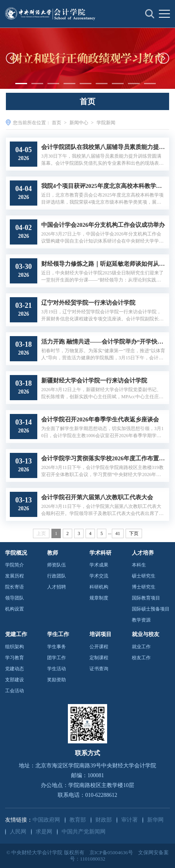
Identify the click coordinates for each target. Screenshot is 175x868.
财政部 (104, 820)
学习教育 (15, 658)
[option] (87, 58)
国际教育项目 (146, 598)
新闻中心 (79, 123)
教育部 (78, 820)
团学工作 (57, 658)
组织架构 (15, 647)
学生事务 (57, 647)
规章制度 (99, 598)
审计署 (129, 820)
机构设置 (15, 609)
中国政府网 (46, 820)
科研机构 (99, 587)
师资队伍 (57, 565)
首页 (57, 123)
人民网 (18, 832)
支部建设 (15, 680)
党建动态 (15, 669)
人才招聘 (57, 587)
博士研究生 (144, 587)
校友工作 (141, 658)
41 (118, 533)
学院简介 (15, 565)
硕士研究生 (144, 576)
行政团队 (57, 576)
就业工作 (141, 647)
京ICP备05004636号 (111, 852)
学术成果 (99, 565)
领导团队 (15, 598)
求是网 (44, 832)
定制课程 (99, 658)
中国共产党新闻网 (84, 832)
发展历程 (15, 576)
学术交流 (99, 576)
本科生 (139, 565)
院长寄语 (15, 587)
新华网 (155, 820)
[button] (11, 58)
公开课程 (99, 647)
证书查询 (99, 669)
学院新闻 (106, 123)
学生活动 (57, 669)
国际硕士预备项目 (151, 609)
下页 (134, 533)
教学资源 (141, 620)
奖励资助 (57, 680)
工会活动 (15, 691)
